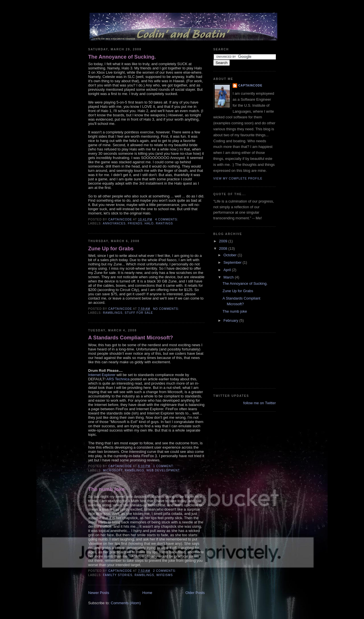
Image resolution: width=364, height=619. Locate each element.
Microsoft (113, 470)
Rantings (164, 223)
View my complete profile (238, 179)
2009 (224, 241)
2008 (224, 248)
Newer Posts (99, 593)
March (229, 277)
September (233, 262)
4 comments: (167, 219)
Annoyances (114, 223)
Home (147, 593)
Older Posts (195, 593)
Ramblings (113, 313)
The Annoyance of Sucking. (122, 57)
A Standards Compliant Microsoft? (131, 338)
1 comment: (164, 466)
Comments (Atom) (126, 603)
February (231, 320)
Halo (149, 223)
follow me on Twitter (259, 403)
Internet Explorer (102, 375)
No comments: (167, 309)
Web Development (163, 470)
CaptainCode (250, 85)
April (228, 270)
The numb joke (106, 489)
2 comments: (165, 571)
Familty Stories (118, 575)
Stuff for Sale (139, 313)
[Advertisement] (239, 360)
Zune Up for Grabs (111, 249)
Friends (135, 223)
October (231, 255)
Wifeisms (165, 575)
